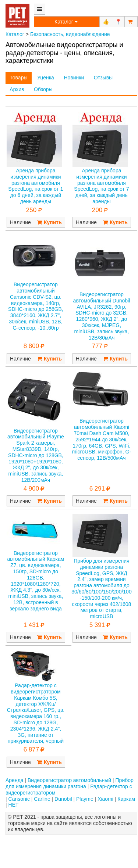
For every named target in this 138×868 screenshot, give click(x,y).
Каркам (126, 799)
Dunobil (63, 799)
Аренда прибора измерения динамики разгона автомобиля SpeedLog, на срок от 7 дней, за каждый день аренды (101, 186)
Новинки (74, 78)
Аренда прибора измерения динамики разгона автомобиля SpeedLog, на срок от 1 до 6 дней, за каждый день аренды (36, 186)
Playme (85, 799)
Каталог (15, 34)
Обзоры (43, 89)
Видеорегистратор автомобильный (69, 780)
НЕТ (14, 805)
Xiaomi (105, 799)
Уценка (46, 78)
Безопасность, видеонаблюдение (70, 34)
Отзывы (103, 78)
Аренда (15, 780)
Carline (42, 799)
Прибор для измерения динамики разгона (70, 783)
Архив (17, 89)
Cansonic (19, 799)
